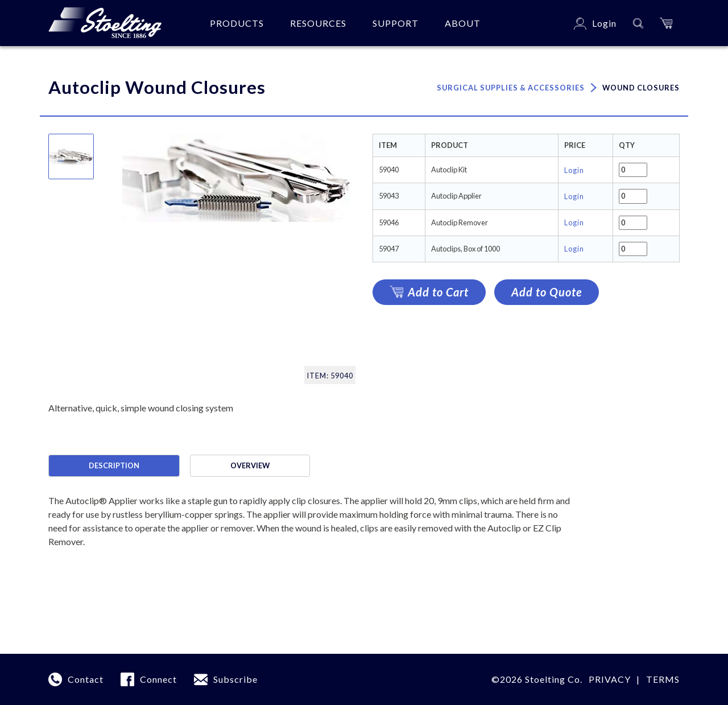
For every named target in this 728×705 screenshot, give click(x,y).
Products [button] (237, 23)
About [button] (463, 23)
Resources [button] (318, 23)
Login (574, 170)
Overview (250, 465)
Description (114, 465)
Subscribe (235, 679)
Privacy (610, 679)
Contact (86, 679)
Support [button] (396, 23)
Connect (158, 679)
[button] (666, 23)
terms (663, 679)
